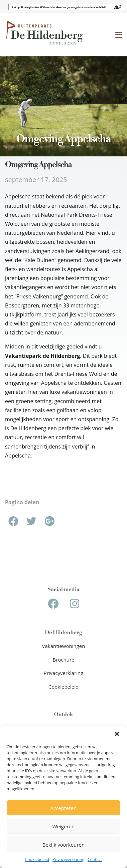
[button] (117, 734)
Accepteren (64, 808)
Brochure (64, 660)
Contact (95, 859)
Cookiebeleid (37, 859)
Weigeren (63, 826)
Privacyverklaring (68, 859)
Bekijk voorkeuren (63, 845)
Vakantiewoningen (64, 646)
